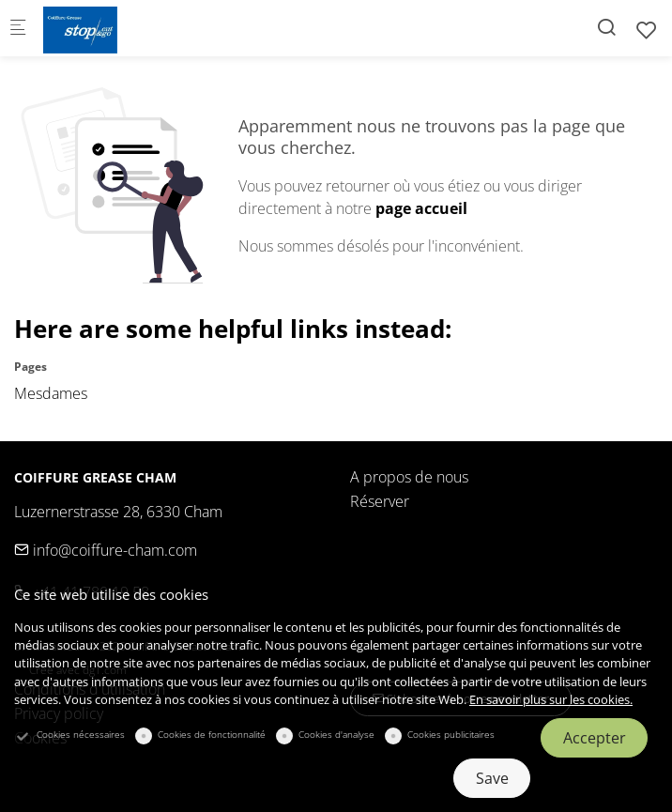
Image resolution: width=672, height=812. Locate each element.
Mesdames (51, 393)
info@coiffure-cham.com (106, 550)
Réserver (380, 501)
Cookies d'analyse (336, 734)
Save (492, 778)
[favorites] (647, 30)
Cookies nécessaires (81, 734)
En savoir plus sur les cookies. (551, 699)
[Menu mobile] (18, 29)
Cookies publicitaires (451, 734)
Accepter (595, 738)
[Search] (606, 27)
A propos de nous (409, 477)
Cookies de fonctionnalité (212, 734)
